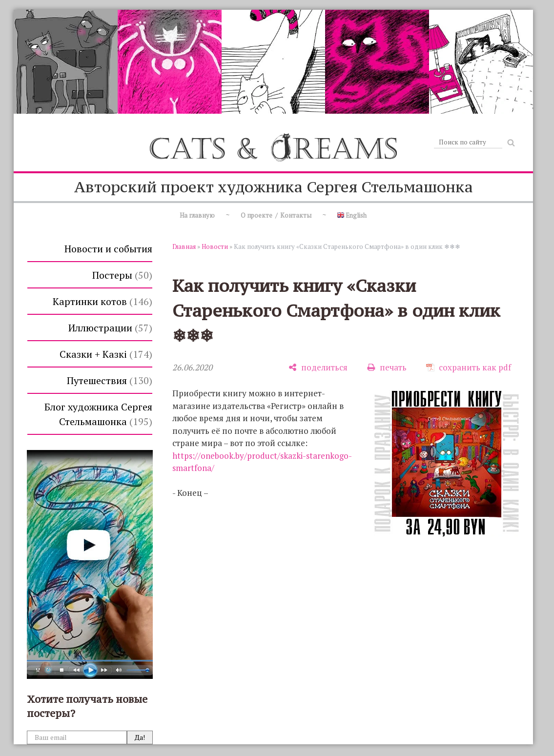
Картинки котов (103, 301)
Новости (215, 246)
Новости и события (108, 249)
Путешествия (110, 380)
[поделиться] (318, 367)
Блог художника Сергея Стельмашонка (98, 414)
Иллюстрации (110, 328)
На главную (197, 215)
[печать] (387, 367)
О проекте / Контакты (276, 215)
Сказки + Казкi (106, 354)
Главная (184, 246)
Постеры (122, 275)
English (352, 215)
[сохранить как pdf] (469, 367)
